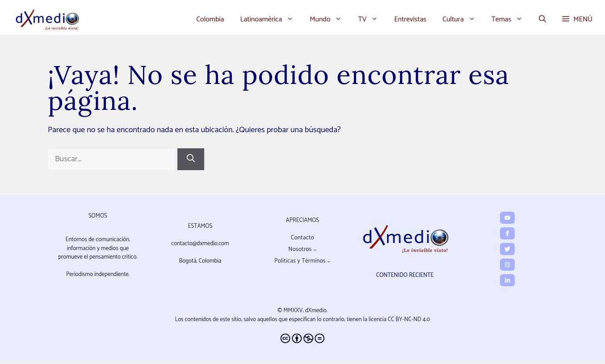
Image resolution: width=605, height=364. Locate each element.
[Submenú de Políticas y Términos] (329, 261)
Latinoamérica (271, 20)
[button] (542, 20)
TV (372, 20)
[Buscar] (191, 159)
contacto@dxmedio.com (200, 244)
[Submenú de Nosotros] (315, 250)
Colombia (210, 19)
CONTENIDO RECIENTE (405, 275)
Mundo (330, 20)
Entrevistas (410, 19)
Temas (511, 20)
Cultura (463, 20)
